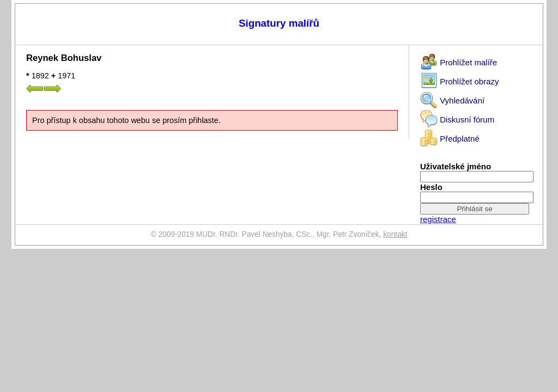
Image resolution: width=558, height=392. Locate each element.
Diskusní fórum (457, 117)
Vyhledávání (452, 98)
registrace (438, 219)
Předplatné (450, 136)
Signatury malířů (279, 23)
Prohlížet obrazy (460, 79)
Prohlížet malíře (459, 60)
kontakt (395, 234)
